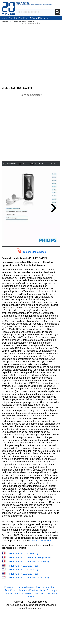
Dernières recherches (16, 590)
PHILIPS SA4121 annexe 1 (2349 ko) (28, 562)
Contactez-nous (12, 594)
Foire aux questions (46, 587)
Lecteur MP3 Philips (40, 541)
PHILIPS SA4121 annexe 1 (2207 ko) (28, 578)
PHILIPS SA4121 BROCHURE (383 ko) (30, 558)
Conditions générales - (34, 594)
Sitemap (51, 590)
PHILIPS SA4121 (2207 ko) (23, 566)
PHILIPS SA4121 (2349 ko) (23, 553)
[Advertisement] (31, 127)
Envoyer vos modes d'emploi (19, 587)
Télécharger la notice (34, 252)
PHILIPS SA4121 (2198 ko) (23, 570)
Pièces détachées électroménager (39, 18)
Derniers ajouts (37, 590)
